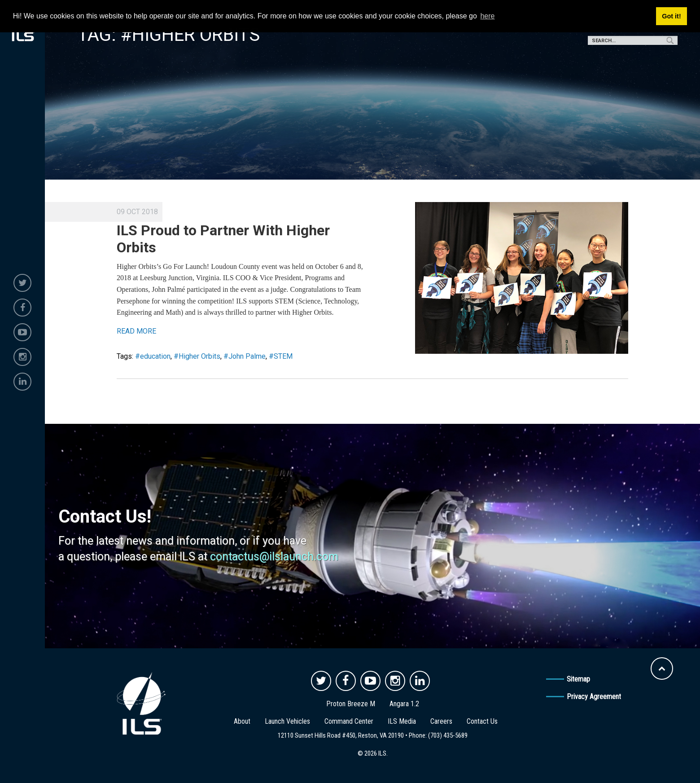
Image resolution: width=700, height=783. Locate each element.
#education (153, 356)
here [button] (487, 16)
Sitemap (578, 679)
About (242, 721)
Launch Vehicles (287, 721)
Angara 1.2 (404, 704)
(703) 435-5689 (448, 735)
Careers (441, 721)
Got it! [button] (671, 16)
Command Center (349, 721)
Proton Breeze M (351, 704)
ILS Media (402, 721)
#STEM (281, 356)
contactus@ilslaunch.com (274, 556)
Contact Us (482, 721)
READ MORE (136, 331)
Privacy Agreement (594, 697)
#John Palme (245, 356)
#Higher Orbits (197, 356)
